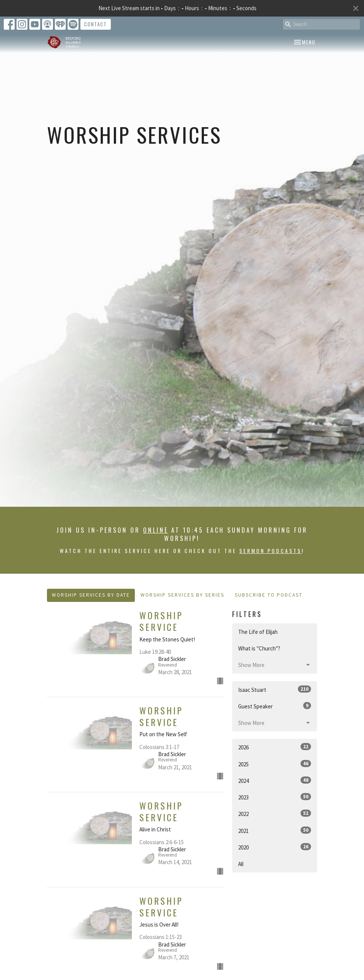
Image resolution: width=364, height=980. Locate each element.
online (156, 530)
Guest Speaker (275, 706)
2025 (275, 764)
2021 (275, 830)
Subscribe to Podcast (269, 595)
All (241, 864)
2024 (275, 780)
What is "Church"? (259, 648)
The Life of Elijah (258, 632)
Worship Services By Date (91, 595)
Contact (96, 24)
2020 (275, 847)
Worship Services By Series (182, 595)
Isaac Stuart (275, 689)
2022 (275, 814)
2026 (275, 747)
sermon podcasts (270, 551)
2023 (275, 797)
